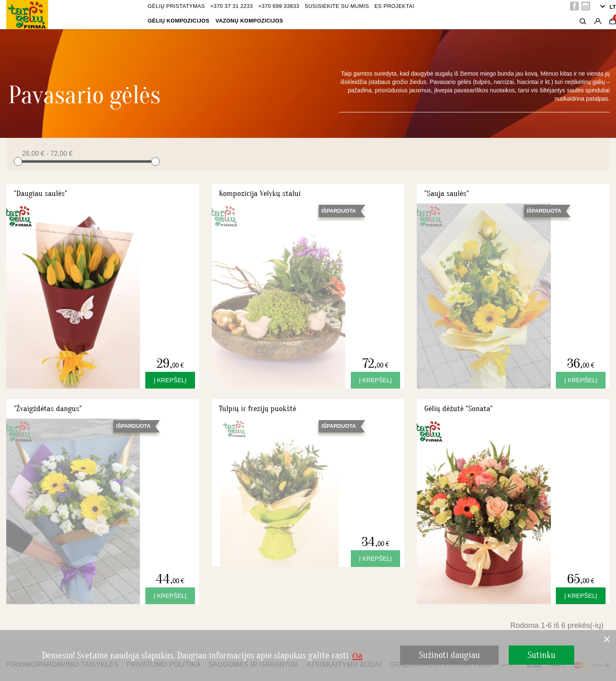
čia (357, 656)
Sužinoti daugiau (449, 655)
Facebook (574, 6)
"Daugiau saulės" (41, 193)
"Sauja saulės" (447, 193)
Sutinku (541, 655)
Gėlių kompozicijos (179, 21)
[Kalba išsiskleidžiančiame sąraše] (607, 7)
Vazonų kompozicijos (249, 21)
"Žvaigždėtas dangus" (48, 409)
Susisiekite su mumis (337, 6)
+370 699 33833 (279, 6)
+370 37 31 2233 (231, 6)
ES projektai (394, 6)
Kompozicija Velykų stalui (260, 193)
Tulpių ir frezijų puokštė (257, 409)
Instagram (586, 6)
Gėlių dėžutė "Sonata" (459, 409)
